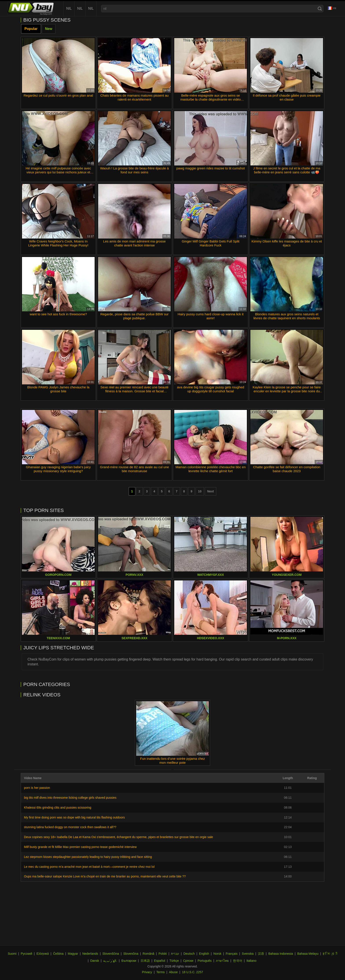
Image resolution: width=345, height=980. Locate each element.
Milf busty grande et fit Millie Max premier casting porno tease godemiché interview (80, 847)
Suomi (12, 954)
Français (232, 954)
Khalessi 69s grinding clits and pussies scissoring (58, 807)
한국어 (238, 961)
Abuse (173, 972)
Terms (160, 972)
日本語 (145, 961)
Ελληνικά (43, 954)
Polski (162, 954)
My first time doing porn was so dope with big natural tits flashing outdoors (74, 817)
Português (205, 961)
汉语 (261, 954)
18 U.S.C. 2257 (193, 972)
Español (160, 961)
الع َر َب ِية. (110, 961)
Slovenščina (111, 954)
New (49, 29)
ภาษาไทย (222, 961)
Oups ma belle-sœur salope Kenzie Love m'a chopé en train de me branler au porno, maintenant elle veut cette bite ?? (105, 876)
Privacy (147, 972)
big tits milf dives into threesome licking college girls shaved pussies (70, 798)
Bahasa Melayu (308, 954)
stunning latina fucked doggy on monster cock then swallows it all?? (70, 827)
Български (129, 961)
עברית (175, 954)
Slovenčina (131, 954)
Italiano (251, 961)
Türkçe (174, 961)
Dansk (95, 961)
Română (148, 954)
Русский (26, 954)
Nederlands (90, 954)
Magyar (73, 954)
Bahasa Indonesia (281, 954)
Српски (188, 961)
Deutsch (189, 954)
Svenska (248, 954)
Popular (31, 29)
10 (200, 491)
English (204, 954)
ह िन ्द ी (330, 954)
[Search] (320, 9)
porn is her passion (37, 788)
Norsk (217, 954)
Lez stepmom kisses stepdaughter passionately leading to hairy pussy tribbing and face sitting (88, 857)
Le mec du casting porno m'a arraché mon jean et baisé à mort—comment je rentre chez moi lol (89, 867)
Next (211, 491)
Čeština (58, 954)
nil (69, 8)
